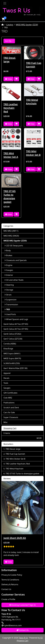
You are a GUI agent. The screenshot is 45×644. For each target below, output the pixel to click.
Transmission (11, 305)
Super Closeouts (11, 417)
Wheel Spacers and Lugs (16, 319)
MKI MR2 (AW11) (11, 231)
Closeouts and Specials (16, 260)
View (8, 79)
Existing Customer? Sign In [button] (22, 605)
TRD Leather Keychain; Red (11, 108)
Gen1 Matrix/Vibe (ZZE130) (15, 368)
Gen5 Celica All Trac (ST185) (16, 329)
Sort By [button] (9, 41)
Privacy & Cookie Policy (12, 575)
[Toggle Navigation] (5, 3)
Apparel (7, 373)
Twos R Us (23, 638)
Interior (9, 275)
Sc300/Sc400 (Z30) (12, 363)
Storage (9, 290)
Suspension (10, 300)
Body (8, 250)
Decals (6, 378)
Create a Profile (8, 599)
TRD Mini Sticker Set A (11, 155)
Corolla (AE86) (10, 344)
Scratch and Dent (11, 408)
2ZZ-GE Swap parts (14, 246)
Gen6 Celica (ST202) (12, 334)
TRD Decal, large (10, 60)
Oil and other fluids (14, 280)
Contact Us (6, 589)
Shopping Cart (10, 428)
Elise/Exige (8, 349)
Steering (9, 285)
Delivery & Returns (10, 584)
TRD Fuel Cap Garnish (34, 65)
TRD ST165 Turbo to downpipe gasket (10, 197)
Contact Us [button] (23, 630)
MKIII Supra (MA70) (12, 358)
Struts (8, 295)
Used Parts (10, 314)
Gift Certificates (10, 393)
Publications (9, 403)
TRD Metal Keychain (32, 102)
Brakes (8, 255)
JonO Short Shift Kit (15, 538)
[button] (3, 19)
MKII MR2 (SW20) (11, 236)
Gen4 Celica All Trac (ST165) (16, 324)
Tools (6, 383)
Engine (8, 265)
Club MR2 (8, 398)
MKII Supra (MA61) (12, 354)
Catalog (10, 25)
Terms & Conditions (10, 580)
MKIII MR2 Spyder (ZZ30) (27, 25)
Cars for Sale (9, 412)
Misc (6, 422)
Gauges (9, 270)
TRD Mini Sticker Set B (33, 153)
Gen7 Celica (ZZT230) (13, 339)
